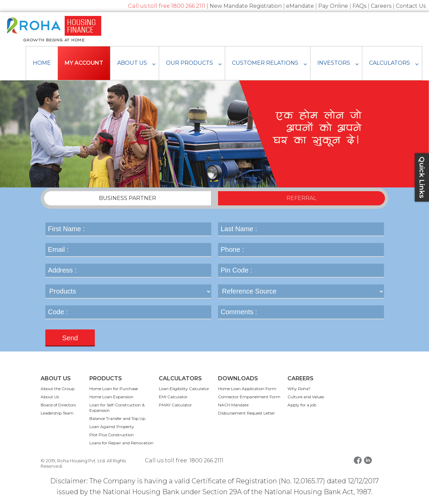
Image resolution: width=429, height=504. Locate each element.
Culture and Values (306, 397)
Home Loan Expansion (111, 397)
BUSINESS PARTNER (127, 198)
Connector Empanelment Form (249, 397)
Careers (381, 6)
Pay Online (333, 6)
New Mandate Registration (246, 6)
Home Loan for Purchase (114, 389)
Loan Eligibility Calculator (184, 389)
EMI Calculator (173, 397)
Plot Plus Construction (112, 435)
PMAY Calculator (175, 405)
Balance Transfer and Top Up (117, 418)
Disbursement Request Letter (246, 413)
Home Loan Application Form (247, 389)
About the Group (58, 389)
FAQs (359, 6)
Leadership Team (57, 413)
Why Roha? (299, 389)
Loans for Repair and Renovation (121, 443)
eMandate (300, 6)
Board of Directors (58, 405)
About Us (50, 397)
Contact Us (411, 6)
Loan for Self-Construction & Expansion (117, 408)
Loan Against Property (112, 427)
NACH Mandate (233, 405)
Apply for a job (302, 405)
